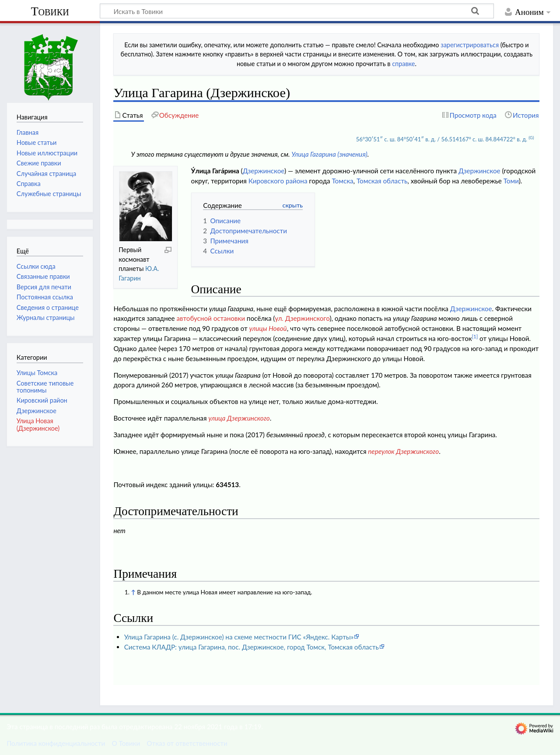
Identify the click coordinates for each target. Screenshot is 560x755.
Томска (343, 181)
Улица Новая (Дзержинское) (38, 424)
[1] (475, 336)
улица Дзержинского (239, 418)
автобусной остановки (211, 318)
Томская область (382, 181)
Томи (511, 181)
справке (403, 64)
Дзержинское (264, 171)
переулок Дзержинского (403, 451)
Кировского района (278, 181)
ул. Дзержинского (302, 318)
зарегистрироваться (470, 45)
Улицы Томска (37, 373)
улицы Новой (268, 328)
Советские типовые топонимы (45, 387)
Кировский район (42, 400)
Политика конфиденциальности (56, 743)
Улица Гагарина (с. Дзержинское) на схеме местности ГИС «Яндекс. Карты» (239, 637)
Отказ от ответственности (187, 743)
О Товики (126, 743)
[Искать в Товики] (297, 11)
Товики (50, 11)
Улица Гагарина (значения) (329, 154)
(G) (531, 137)
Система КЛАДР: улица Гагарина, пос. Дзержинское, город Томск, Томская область (252, 647)
